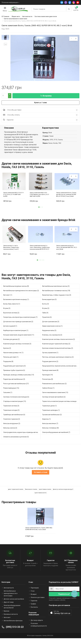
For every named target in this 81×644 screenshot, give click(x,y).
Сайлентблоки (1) (48, 394)
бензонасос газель (31, 495)
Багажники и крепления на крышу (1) (16, 305)
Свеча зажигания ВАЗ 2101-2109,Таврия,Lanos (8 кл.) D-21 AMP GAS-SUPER (39, 200)
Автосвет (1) (8, 301)
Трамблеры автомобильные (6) (14, 420)
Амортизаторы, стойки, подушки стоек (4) (57, 301)
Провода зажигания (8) (50, 376)
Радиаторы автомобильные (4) (14, 385)
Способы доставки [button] (41, 115)
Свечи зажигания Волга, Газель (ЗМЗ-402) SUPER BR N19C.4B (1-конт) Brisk (39, 534)
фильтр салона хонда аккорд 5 (63, 495)
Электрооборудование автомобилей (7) (56, 438)
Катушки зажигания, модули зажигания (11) (19, 340)
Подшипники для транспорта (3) (14, 371)
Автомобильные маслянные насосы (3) (56, 292)
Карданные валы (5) (49, 336)
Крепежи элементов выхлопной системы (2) (58, 354)
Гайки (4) (45, 318)
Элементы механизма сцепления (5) (16, 442)
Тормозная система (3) (11, 411)
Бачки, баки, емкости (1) (12, 309)
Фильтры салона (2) (10, 433)
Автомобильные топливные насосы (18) (56, 296)
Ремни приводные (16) (11, 394)
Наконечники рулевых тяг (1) (13, 358)
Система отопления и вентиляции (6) (16, 402)
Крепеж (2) (7, 354)
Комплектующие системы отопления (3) (17, 349)
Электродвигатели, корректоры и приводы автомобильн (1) (22, 438)
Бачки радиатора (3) (49, 305)
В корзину (46, 101)
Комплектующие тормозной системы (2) (56, 349)
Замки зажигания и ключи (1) (52, 332)
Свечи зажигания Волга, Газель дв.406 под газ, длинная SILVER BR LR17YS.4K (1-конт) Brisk (66, 200)
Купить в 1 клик (40, 108)
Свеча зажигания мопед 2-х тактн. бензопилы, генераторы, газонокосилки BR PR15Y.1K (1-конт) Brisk (40, 253)
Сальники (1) (8, 398)
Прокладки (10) (48, 380)
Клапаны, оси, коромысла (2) (52, 340)
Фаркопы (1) (46, 425)
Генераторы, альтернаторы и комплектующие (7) (20, 323)
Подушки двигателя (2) (50, 367)
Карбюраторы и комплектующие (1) (16, 336)
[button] (39, 213)
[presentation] (71, 39)
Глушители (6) (47, 323)
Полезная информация (10, 2)
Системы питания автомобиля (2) (54, 402)
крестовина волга (40, 498)
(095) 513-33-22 (13, 632)
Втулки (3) (7, 314)
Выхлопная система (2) (11, 318)
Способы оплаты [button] (41, 120)
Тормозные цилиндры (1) (51, 416)
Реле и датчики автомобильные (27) (16, 389)
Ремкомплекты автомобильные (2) (54, 389)
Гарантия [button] (41, 125)
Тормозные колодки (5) (11, 416)
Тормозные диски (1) (49, 411)
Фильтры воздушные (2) (12, 429)
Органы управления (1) (50, 358)
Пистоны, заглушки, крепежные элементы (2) (58, 363)
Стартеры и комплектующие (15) (15, 407)
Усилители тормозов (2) (12, 425)
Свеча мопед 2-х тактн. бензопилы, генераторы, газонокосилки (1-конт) (11, 253)
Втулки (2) (46, 314)
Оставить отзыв (41, 478)
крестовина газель (45, 495)
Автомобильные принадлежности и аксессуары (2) (21, 296)
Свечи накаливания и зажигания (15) (55, 398)
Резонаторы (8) (48, 385)
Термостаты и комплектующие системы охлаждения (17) (61, 407)
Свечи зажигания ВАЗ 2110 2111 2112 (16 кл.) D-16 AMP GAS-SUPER (13, 200)
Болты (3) (46, 309)
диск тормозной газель (16, 495)
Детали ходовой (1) (10, 332)
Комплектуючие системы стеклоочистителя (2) (59, 345)
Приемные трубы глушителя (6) (14, 376)
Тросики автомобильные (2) (52, 420)
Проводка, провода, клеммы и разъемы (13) (19, 380)
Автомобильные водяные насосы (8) (16, 292)
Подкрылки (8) (8, 367)
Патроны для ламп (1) (11, 363)
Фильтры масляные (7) (50, 429)
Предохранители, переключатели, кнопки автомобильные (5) (61, 371)
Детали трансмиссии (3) (51, 327)
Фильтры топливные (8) (50, 433)
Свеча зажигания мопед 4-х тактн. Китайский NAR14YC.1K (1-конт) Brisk (67, 253)
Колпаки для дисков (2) (11, 345)
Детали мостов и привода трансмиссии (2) (18, 327)
